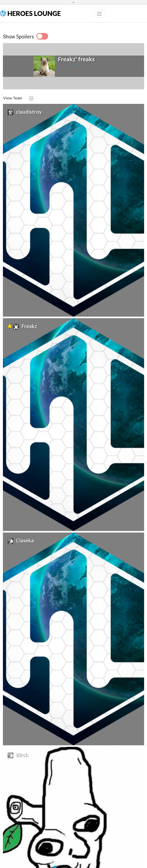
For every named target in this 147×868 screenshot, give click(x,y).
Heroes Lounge (30, 13)
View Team (13, 98)
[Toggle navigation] (99, 14)
